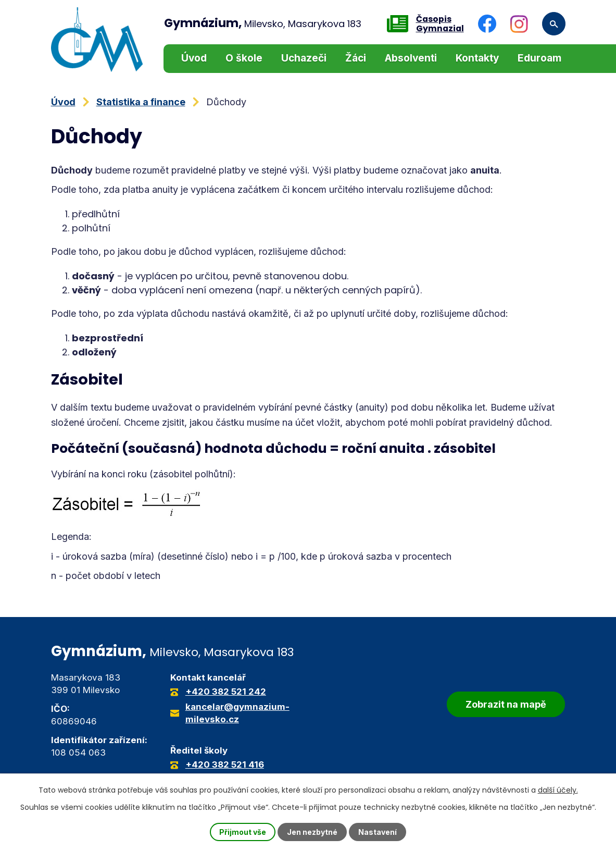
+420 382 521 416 (225, 764)
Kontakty (477, 58)
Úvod (194, 58)
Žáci (356, 58)
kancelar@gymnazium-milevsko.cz (237, 713)
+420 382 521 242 (226, 692)
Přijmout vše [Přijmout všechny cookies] (243, 832)
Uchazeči (304, 58)
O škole (244, 58)
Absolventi (411, 58)
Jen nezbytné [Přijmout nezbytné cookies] (312, 832)
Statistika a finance (141, 102)
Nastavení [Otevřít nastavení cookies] (378, 832)
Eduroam (539, 58)
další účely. (558, 790)
